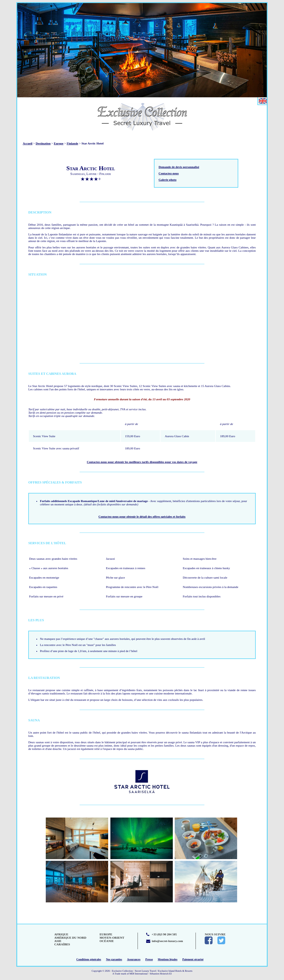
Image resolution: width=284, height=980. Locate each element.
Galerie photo (168, 180)
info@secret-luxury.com (167, 941)
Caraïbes (62, 944)
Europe (59, 143)
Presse (149, 959)
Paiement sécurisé (193, 959)
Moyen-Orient (112, 938)
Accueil (28, 143)
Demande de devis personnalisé (179, 167)
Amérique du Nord (70, 938)
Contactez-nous (169, 173)
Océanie (107, 941)
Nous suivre (215, 934)
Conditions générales (89, 959)
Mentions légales (168, 959)
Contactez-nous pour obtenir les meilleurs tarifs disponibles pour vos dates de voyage (142, 462)
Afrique (61, 934)
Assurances (134, 959)
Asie (58, 941)
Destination (43, 143)
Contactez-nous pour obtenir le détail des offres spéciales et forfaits (142, 516)
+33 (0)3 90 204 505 (164, 934)
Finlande (72, 143)
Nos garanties (114, 959)
